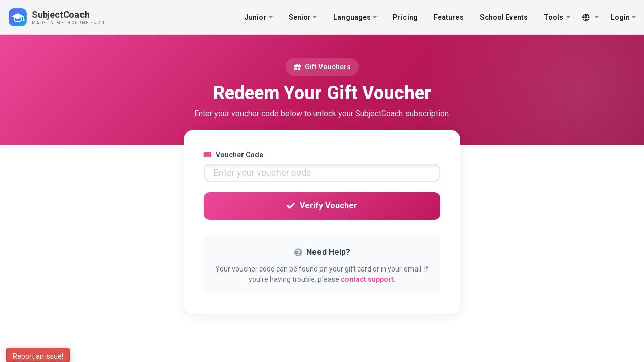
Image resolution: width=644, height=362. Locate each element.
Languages (355, 17)
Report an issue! (38, 356)
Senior (303, 17)
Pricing (405, 17)
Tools (557, 17)
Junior (259, 17)
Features (449, 17)
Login (624, 17)
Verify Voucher (322, 205)
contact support (367, 279)
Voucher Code (233, 155)
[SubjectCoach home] (65, 17)
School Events (504, 17)
